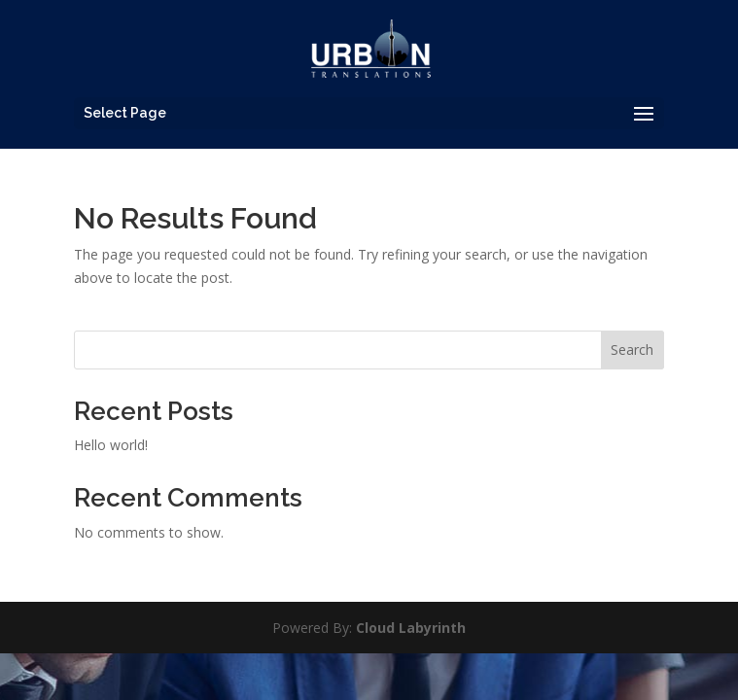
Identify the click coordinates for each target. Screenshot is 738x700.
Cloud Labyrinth (411, 628)
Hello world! (111, 445)
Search (632, 350)
